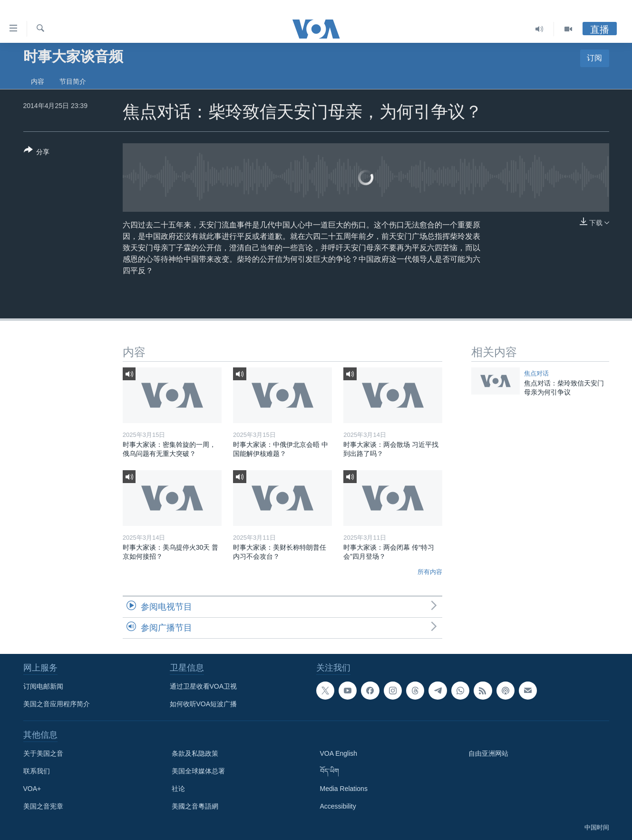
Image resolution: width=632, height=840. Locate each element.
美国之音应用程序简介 (57, 704)
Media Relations (344, 789)
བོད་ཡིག (330, 771)
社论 (178, 789)
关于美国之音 (43, 753)
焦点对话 (536, 373)
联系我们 (37, 771)
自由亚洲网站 (488, 753)
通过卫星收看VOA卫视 (204, 686)
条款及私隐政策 (195, 753)
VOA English (339, 753)
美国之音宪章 (43, 806)
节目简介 (73, 81)
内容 (38, 81)
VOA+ (32, 789)
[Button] (37, 153)
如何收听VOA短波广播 (204, 704)
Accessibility (338, 806)
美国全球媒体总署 (198, 771)
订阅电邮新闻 (43, 686)
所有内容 (430, 572)
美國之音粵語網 (195, 806)
